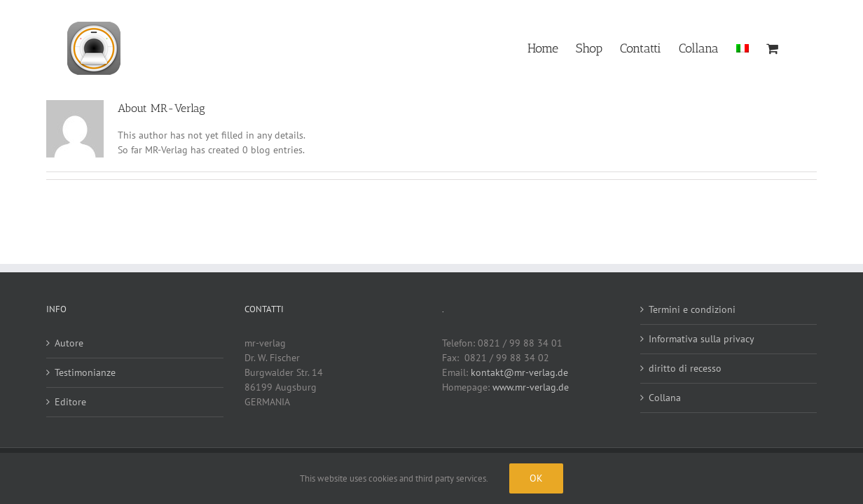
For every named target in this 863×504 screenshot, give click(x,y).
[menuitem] (746, 47)
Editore (70, 402)
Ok (536, 478)
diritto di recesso (685, 368)
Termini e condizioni (692, 309)
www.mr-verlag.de (531, 387)
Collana (665, 398)
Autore (69, 343)
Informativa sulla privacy (702, 339)
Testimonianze (85, 372)
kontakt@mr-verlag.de (519, 372)
